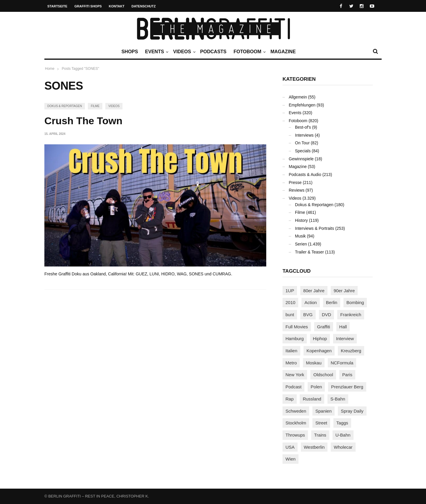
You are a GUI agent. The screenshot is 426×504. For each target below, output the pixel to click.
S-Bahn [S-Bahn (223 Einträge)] (338, 399)
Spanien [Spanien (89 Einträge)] (323, 411)
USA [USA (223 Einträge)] (290, 447)
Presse (295, 182)
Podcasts (213, 52)
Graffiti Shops (88, 6)
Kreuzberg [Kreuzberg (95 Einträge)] (351, 351)
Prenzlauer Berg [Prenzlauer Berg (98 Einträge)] (347, 387)
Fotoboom (249, 52)
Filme (95, 106)
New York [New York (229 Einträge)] (295, 375)
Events (156, 52)
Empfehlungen (302, 105)
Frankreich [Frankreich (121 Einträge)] (351, 315)
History (301, 220)
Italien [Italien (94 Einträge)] (291, 351)
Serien (301, 244)
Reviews (297, 190)
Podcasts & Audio (305, 175)
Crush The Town (83, 121)
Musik (300, 236)
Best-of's (303, 127)
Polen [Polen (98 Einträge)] (316, 387)
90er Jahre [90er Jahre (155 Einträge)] (344, 291)
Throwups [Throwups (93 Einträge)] (295, 435)
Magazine (283, 52)
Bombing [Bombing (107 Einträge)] (355, 302)
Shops (130, 52)
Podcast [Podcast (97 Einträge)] (293, 387)
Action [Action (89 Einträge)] (311, 302)
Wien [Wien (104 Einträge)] (291, 459)
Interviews (304, 135)
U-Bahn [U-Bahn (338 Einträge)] (343, 435)
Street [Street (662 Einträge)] (321, 423)
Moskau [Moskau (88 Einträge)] (314, 363)
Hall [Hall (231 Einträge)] (343, 327)
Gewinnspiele (301, 159)
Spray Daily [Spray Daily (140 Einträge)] (352, 411)
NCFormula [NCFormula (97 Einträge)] (342, 363)
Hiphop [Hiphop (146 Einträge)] (320, 339)
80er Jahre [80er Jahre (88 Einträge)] (314, 291)
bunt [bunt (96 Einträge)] (290, 315)
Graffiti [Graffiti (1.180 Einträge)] (324, 327)
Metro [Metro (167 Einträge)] (291, 363)
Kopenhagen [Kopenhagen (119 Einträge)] (319, 351)
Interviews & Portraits (314, 228)
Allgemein (298, 97)
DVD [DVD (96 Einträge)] (327, 315)
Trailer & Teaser (309, 252)
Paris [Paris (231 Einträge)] (347, 375)
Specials (303, 151)
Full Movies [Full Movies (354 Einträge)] (297, 327)
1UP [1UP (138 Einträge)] (290, 291)
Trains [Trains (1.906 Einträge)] (320, 435)
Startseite (57, 6)
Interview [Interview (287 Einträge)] (345, 339)
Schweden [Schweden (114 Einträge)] (296, 411)
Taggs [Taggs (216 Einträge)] (342, 423)
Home (50, 69)
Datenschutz (144, 6)
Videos (183, 52)
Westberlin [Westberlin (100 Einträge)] (314, 447)
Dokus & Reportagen (65, 106)
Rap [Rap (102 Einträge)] (290, 399)
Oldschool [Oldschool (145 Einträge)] (323, 375)
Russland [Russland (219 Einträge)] (312, 399)
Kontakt (117, 6)
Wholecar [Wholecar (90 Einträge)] (343, 447)
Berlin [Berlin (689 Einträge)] (332, 302)
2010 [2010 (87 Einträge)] (290, 302)
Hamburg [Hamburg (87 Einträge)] (295, 339)
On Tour (302, 143)
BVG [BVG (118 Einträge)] (308, 315)
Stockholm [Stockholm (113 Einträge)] (296, 423)
